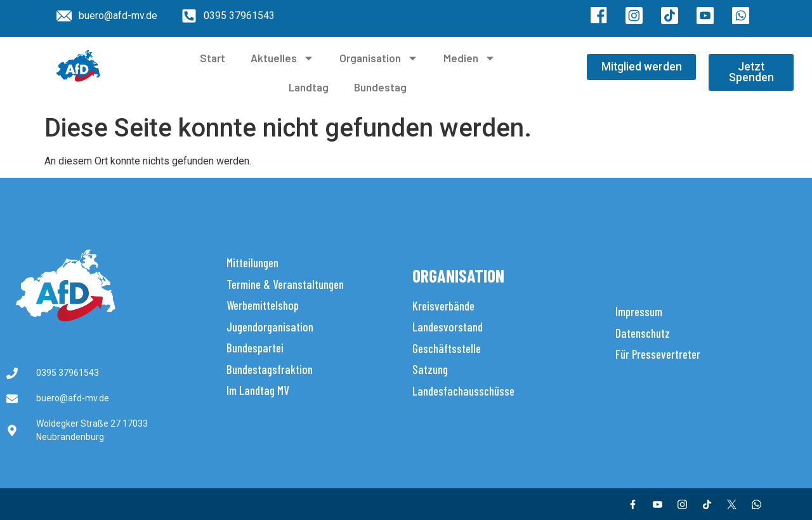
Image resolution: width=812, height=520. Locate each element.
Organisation (379, 58)
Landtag (309, 87)
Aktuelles (282, 58)
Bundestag (380, 87)
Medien (469, 58)
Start (213, 58)
